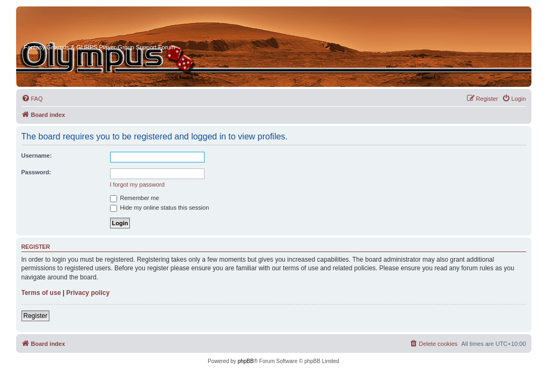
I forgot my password (137, 184)
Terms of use (41, 293)
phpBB (246, 361)
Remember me (135, 198)
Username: (37, 156)
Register (36, 316)
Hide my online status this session (160, 208)
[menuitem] (32, 99)
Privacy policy (88, 293)
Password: (37, 172)
